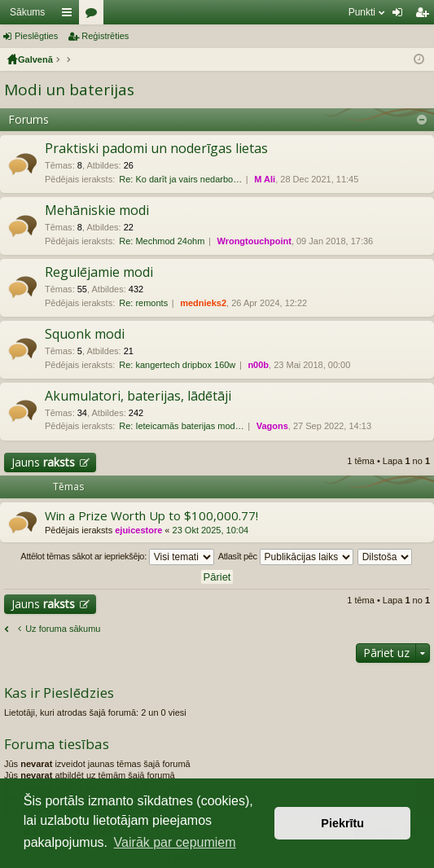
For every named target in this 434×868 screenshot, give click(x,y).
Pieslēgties (36, 36)
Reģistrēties (105, 36)
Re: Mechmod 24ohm (162, 241)
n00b (258, 365)
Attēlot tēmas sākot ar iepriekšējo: (117, 557)
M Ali (265, 179)
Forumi (94, 15)
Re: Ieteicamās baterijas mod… (181, 426)
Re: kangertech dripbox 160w (177, 365)
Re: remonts (143, 303)
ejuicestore (138, 530)
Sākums (27, 12)
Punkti (362, 12)
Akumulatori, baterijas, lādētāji (138, 397)
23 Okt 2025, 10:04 (211, 530)
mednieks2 (203, 303)
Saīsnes (70, 15)
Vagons (272, 426)
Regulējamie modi (99, 273)
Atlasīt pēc (286, 557)
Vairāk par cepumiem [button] (175, 842)
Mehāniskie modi (97, 211)
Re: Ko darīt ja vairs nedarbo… (180, 179)
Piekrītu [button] (342, 823)
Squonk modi (85, 335)
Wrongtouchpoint (254, 241)
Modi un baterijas (69, 90)
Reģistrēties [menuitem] (425, 15)
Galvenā (35, 59)
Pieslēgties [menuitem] (401, 15)
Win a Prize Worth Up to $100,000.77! (151, 516)
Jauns (43, 462)
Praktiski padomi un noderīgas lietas (156, 149)
